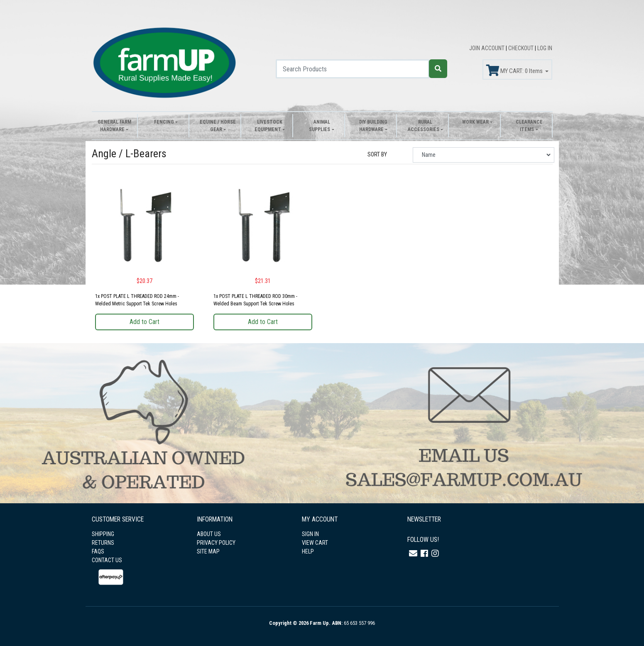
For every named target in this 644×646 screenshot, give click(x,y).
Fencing (164, 122)
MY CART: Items (515, 71)
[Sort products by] (484, 155)
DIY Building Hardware (373, 126)
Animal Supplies (320, 126)
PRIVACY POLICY (216, 543)
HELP (308, 551)
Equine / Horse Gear (218, 126)
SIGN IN (310, 534)
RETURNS (103, 543)
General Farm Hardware (114, 126)
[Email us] (413, 553)
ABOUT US (209, 534)
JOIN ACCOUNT (487, 48)
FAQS (98, 551)
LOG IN (545, 48)
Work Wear (475, 122)
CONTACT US (107, 560)
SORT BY (377, 154)
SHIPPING (103, 534)
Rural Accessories (424, 126)
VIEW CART (315, 543)
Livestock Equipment (268, 126)
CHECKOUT (522, 48)
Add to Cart (144, 322)
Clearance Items (529, 126)
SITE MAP (208, 551)
